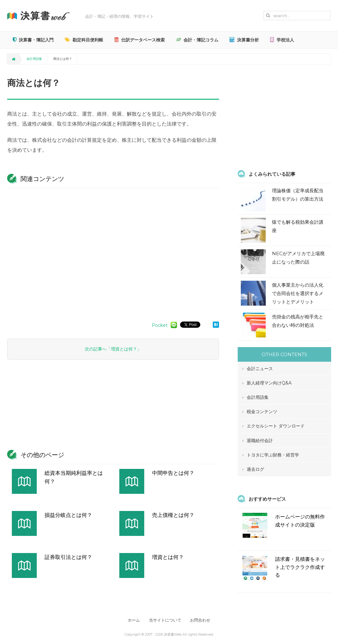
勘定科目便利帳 (84, 40)
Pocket (160, 325)
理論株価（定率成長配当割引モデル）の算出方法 (298, 195)
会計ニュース (260, 369)
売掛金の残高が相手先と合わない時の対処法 (298, 321)
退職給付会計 (260, 441)
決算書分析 (244, 40)
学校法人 (282, 40)
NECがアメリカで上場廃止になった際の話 (298, 258)
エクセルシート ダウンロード (276, 426)
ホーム (132, 620)
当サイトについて (165, 620)
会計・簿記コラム (197, 40)
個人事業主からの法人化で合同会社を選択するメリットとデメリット (298, 293)
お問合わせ (202, 620)
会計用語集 (34, 59)
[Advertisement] (113, 252)
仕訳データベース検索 (140, 40)
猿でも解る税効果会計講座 (298, 226)
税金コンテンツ (262, 412)
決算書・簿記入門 (33, 40)
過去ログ (255, 469)
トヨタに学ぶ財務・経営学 (273, 455)
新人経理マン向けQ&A (269, 383)
